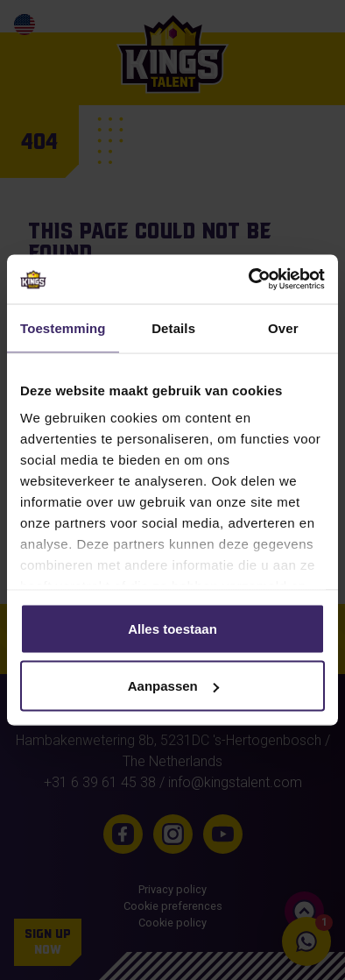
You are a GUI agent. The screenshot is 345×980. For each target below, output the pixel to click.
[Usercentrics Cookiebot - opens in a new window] (249, 280)
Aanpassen (173, 686)
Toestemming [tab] (63, 327)
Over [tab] (283, 327)
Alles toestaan (172, 628)
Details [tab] (173, 327)
